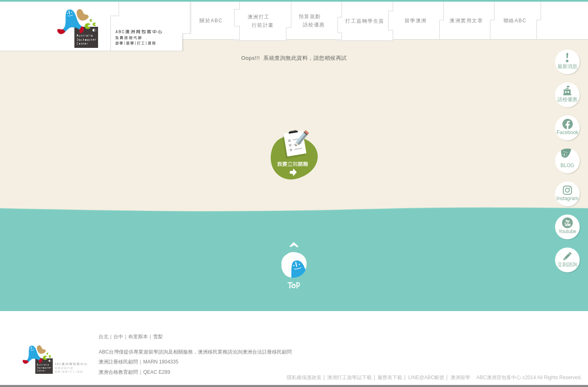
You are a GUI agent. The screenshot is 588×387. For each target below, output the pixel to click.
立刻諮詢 (567, 262)
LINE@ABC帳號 (426, 378)
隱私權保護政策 (304, 378)
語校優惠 (567, 97)
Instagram (567, 196)
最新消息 (567, 64)
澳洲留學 (460, 378)
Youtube (567, 229)
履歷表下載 (390, 378)
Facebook (568, 130)
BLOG (567, 163)
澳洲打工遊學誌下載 (349, 378)
